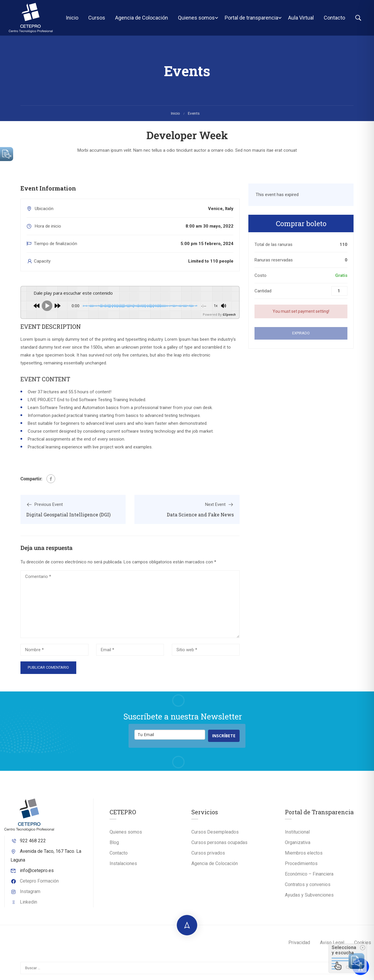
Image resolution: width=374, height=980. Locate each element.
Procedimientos (301, 863)
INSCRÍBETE (224, 736)
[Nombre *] (54, 650)
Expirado (301, 333)
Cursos (97, 18)
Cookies (363, 943)
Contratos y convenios (308, 884)
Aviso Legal (332, 943)
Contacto (334, 18)
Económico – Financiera (309, 874)
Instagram (25, 891)
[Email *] (130, 650)
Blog (114, 842)
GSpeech (229, 314)
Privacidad (299, 943)
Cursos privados (208, 853)
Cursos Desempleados (215, 832)
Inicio (72, 18)
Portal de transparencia (251, 18)
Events (194, 113)
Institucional (297, 832)
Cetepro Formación (35, 881)
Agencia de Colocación (142, 18)
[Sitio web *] (206, 650)
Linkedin (24, 902)
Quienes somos (196, 18)
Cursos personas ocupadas (219, 842)
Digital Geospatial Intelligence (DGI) (68, 515)
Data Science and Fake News (200, 515)
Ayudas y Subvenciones (309, 895)
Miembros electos (304, 853)
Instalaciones (123, 863)
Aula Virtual (301, 18)
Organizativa (298, 842)
